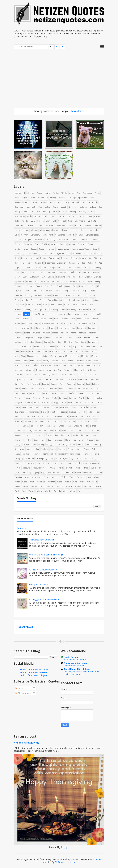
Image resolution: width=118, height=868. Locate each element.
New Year (58, 370)
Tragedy (77, 463)
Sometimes (19, 435)
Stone (68, 440)
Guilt (63, 309)
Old (95, 375)
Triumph (69, 468)
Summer (30, 449)
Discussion (62, 263)
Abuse (39, 193)
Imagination (70, 328)
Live (101, 347)
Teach (17, 454)
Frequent (38, 295)
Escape (51, 277)
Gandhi (25, 300)
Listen (87, 347)
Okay (89, 375)
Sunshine (62, 449)
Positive (53, 393)
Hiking (86, 319)
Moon (88, 361)
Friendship (58, 295)
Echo (24, 272)
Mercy (25, 361)
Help (56, 319)
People (25, 389)
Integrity (92, 333)
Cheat (70, 226)
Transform (94, 463)
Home (17, 323)
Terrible (96, 454)
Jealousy (18, 342)
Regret (73, 407)
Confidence (60, 235)
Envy (44, 277)
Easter (17, 272)
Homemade (27, 323)
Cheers (78, 226)
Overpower (95, 379)
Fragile (85, 291)
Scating (58, 421)
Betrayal (18, 212)
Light (75, 347)
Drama (61, 267)
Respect (63, 412)
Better (27, 212)
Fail (53, 281)
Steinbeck (59, 440)
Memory (95, 356)
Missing (46, 361)
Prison (90, 398)
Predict (98, 393)
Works (24, 491)
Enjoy (25, 277)
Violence (55, 477)
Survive (71, 449)
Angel (17, 198)
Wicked (68, 482)
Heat (35, 319)
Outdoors (59, 379)
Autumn (44, 202)
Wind (95, 482)
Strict (34, 445)
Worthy (48, 491)
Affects (64, 193)
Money (70, 361)
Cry (23, 254)
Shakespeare (51, 426)
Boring (53, 216)
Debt (17, 258)
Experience (19, 281)
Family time (19, 286)
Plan (93, 389)
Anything (62, 198)
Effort (42, 272)
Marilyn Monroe (65, 356)
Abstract (31, 193)
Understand (68, 472)
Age (79, 193)
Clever (83, 230)
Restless (73, 412)
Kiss (76, 342)
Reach (17, 407)
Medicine (85, 356)
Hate (69, 314)
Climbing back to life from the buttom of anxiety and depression (82, 673)
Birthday (47, 212)
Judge (31, 342)
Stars (50, 440)
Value (27, 477)
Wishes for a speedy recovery (43, 570)
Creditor (43, 249)
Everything (61, 277)
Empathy (72, 272)
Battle (48, 207)
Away (60, 202)
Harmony (61, 314)
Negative (97, 365)
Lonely (24, 351)
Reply (44, 412)
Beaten (55, 207)
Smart (65, 431)
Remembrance (33, 412)
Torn (38, 463)
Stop (75, 440)
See (95, 421)
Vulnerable (81, 477)
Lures (77, 351)
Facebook (45, 281)
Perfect (34, 389)
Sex (33, 426)
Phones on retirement (74, 666)
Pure (64, 403)
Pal (28, 384)
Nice (76, 370)
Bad (84, 202)
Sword (87, 449)
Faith (59, 281)
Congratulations (92, 235)
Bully (33, 221)
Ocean (82, 375)
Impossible (93, 328)
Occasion (73, 375)
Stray (98, 440)
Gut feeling (72, 309)
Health (99, 314)
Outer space (71, 379)
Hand (92, 309)
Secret (80, 421)
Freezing (28, 295)
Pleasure (24, 393)
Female (60, 286)
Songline (40, 435)
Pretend (46, 398)
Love (57, 351)
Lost (51, 351)
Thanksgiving (42, 458)
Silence (93, 426)
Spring (37, 440)
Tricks (60, 468)
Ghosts (97, 300)
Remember (19, 412)
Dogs (17, 267)
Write (65, 491)
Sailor (88, 417)
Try (30, 472)
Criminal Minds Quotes (81, 249)
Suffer (89, 445)
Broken (97, 216)
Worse (40, 491)
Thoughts (64, 458)
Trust (17, 472)
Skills (45, 431)
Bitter (62, 212)
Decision (34, 258)
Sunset (53, 449)
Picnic (78, 389)
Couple (72, 244)
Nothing (46, 375)
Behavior (84, 207)
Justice (39, 342)
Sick (86, 426)
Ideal (38, 328)
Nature (81, 365)
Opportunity (20, 379)
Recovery (64, 407)
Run (48, 417)
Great (91, 305)
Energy (17, 277)
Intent (49, 337)
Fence (68, 286)
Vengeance (37, 477)
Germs (63, 300)
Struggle (50, 445)
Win (88, 482)
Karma (47, 342)
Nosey (38, 375)
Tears (45, 454)
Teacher (26, 454)
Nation (72, 365)
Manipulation (42, 356)
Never (49, 370)
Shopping (78, 426)
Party (62, 384)
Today (93, 458)
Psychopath (47, 403)
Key (54, 342)
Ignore (52, 328)
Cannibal (62, 221)
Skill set (38, 431)
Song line (30, 435)
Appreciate (83, 198)
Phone (70, 389)
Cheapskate (60, 226)
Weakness (41, 482)
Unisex (78, 472)
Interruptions (59, 337)
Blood (91, 212)
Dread (69, 267)
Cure (29, 254)
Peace (17, 389)
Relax (94, 407)
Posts (19, 688)
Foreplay (49, 291)
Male (17, 356)
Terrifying (19, 458)
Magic (94, 351)
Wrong (73, 491)
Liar (59, 347)
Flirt (99, 286)
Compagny (35, 235)
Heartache (26, 319)
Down (45, 267)
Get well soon (74, 300)
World (32, 491)
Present (27, 398)
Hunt (96, 323)
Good (52, 305)
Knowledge (93, 342)
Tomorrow (29, 463)
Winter (26, 487)
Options (39, 379)
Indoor (27, 333)
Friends (48, 295)
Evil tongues (78, 277)
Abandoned (20, 193)
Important (82, 328)
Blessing (82, 212)
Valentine (18, 477)
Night (83, 370)
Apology (72, 198)
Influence (36, 333)
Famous (30, 286)
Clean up (55, 230)
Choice (18, 230)
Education (33, 272)
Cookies (45, 244)
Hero (73, 319)
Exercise (97, 277)
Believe (93, 207)
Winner (18, 487)
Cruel (17, 254)
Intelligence (28, 337)
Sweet (79, 449)
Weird (60, 482)
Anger (24, 198)
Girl (16, 305)
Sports (17, 440)
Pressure (37, 398)
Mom (63, 361)
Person (42, 389)
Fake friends (75, 281)
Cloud (98, 230)
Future (93, 295)
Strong (41, 445)
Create (34, 249)
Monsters (80, 361)
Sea (65, 421)
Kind (70, 342)
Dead (92, 254)
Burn (48, 221)
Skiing (30, 431)
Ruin (34, 417)
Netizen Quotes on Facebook (34, 670)
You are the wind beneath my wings (46, 555)
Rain (94, 403)
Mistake (55, 361)
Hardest (51, 314)
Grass (67, 305)
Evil (69, 277)
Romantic (19, 417)
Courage (81, 244)
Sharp (69, 426)
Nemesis (40, 370)
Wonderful (89, 487)
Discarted (39, 263)
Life (69, 347)
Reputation (53, 412)
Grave (84, 305)
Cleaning (65, 230)
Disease (72, 263)
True (86, 468)
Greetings (38, 309)
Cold (17, 235)
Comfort (25, 235)
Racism (87, 403)
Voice (72, 477)
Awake (53, 202)
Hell (50, 319)
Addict (56, 193)
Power (62, 393)
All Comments (23, 693)
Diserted (81, 263)
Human (73, 323)
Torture (46, 463)
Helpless (64, 319)
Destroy (83, 258)
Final (81, 286)
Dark (69, 254)
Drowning (97, 267)
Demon (43, 258)
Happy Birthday (39, 314)
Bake (41, 207)
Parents (45, 384)
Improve (18, 333)
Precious (89, 393)
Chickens (87, 226)
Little (94, 347)
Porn (45, 393)
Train (85, 463)
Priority (82, 398)
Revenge (82, 412)
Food (34, 291)
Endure (86, 272)
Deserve (65, 258)
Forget (66, 291)
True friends (95, 468)
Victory (47, 477)
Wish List (51, 487)
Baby (67, 202)
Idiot (45, 328)
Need (88, 365)
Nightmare (92, 370)
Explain (29, 281)
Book (45, 216)
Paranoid (36, 384)
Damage (37, 254)
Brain (75, 216)
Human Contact (85, 323)
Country (63, 244)
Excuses (88, 277)
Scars (50, 421)
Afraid (72, 193)
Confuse (80, 235)
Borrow (61, 216)
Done (37, 267)
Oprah (30, 379)
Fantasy (39, 286)
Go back (30, 305)
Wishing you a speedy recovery (44, 599)
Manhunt (31, 356)
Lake (17, 347)
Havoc (84, 314)
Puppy (57, 403)
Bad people (20, 207)
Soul (56, 435)
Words (98, 487)
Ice (33, 328)
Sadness (74, 417)
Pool (32, 393)
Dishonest (92, 263)
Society (87, 431)
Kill (65, 342)
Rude (27, 417)
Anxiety (53, 198)
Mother (35, 365)
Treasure (26, 468)
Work (17, 491)
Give (22, 305)
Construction (63, 240)
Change (39, 226)
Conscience (39, 240)
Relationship (84, 407)
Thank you (29, 458)
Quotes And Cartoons (75, 663)
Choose (34, 230)
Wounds (57, 491)
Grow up (55, 309)
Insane (73, 333)
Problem (99, 398)
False (90, 281)
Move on (57, 365)
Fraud (92, 291)
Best (100, 207)
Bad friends (93, 202)
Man (23, 356)
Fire (93, 286)
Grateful (75, 305)
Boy (68, 216)
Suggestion (19, 449)
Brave (82, 216)
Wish (43, 487)
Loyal (70, 351)
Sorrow (49, 435)
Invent (69, 337)
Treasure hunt (38, 468)
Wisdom (35, 487)
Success (81, 445)
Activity (48, 193)
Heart (17, 319)
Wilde (82, 482)
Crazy (26, 249)
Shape (62, 426)
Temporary (63, 454)
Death (100, 254)
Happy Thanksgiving (39, 584)
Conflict (71, 235)
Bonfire (37, 216)
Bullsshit (25, 221)
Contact (74, 240)
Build (17, 221)
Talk (94, 449)
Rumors (41, 417)
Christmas (44, 230)
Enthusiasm (34, 277)
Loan (17, 351)
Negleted (18, 370)
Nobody (18, 375)
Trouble (78, 468)
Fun (86, 295)
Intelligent (40, 337)
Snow (79, 431)
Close (90, 230)
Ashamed (19, 202)
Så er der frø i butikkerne (75, 659)
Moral (96, 361)
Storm (81, 440)
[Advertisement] (59, 76)
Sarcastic (28, 421)
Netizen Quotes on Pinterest (33, 672)
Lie (64, 347)
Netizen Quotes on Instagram (34, 675)
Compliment (48, 235)
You (80, 491)
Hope (37, 323)
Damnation (48, 254)
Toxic (69, 463)
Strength (18, 445)
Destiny (74, 258)
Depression (54, 258)
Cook (37, 244)
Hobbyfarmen (71, 657)
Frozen (68, 295)
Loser (38, 351)
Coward (91, 244)
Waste (97, 477)
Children (97, 226)
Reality (38, 407)
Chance (30, 226)
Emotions (62, 272)
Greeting (28, 309)
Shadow (40, 426)
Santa (95, 417)
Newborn (68, 370)
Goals (38, 305)
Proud (37, 403)
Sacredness (57, 417)
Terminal (86, 454)
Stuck (58, 445)
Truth (24, 472)
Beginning (73, 207)
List (81, 347)
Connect (18, 240)
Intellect (18, 337)
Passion (80, 384)
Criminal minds (63, 249)
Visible (64, 477)
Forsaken (76, 291)
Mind (32, 361)
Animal (32, 198)
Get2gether (87, 300)
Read (24, 407)
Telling (53, 454)
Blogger (65, 847)
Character (49, 226)
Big (33, 212)
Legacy (52, 347)
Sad (66, 417)
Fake (66, 281)
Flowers (18, 291)
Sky (51, 431)
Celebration (20, 226)
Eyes (37, 281)
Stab (44, 440)
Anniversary (43, 198)
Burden (41, 221)
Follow (26, 291)
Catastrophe (80, 221)
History (95, 319)
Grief (47, 309)
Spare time (65, 435)
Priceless (63, 398)
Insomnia (82, 333)
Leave (44, 347)
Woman (69, 487)
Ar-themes (96, 859)
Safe (81, 417)
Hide (79, 319)
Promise (28, 403)
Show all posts (78, 111)
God (45, 305)
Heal (92, 314)
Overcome (83, 379)
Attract (36, 202)
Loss (45, 351)
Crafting (18, 249)
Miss (39, 361)
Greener (18, 309)
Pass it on (71, 384)
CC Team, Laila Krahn (65, 862)
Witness (60, 487)
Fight (75, 286)
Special (75, 435)
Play (16, 393)
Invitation (88, 337)
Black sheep (71, 212)
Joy (25, 342)
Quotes (78, 403)
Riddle (91, 412)
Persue (62, 389)
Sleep (57, 431)
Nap (65, 365)
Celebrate (92, 221)
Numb (55, 375)
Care (70, 221)
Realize (46, 407)
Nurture (63, 375)
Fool (40, 291)
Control (18, 244)
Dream (87, 267)
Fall (84, 281)
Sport (95, 435)
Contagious (85, 240)
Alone (97, 193)
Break (89, 216)
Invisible (78, 337)
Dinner (17, 263)
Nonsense (28, 375)
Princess (73, 398)
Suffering (97, 445)
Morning (18, 365)
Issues (97, 337)
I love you (25, 328)
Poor (39, 393)
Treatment (51, 468)
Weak (32, 482)
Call (54, 221)
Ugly (43, 472)
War (90, 477)
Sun (37, 449)
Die (90, 258)
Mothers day (46, 365)
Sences (18, 426)
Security (88, 421)
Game (17, 300)
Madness (86, 351)
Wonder (78, 487)
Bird (39, 212)
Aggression (88, 193)
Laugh (24, 347)
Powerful (70, 393)
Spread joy (27, 440)
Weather (51, 482)
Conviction (28, 244)
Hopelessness (48, 323)
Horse (59, 323)
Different (98, 258)
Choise (26, 230)
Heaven (43, 319)
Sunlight (45, 449)
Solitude (95, 431)
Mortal (27, 365)
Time (79, 458)
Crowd (96, 249)
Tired (86, 458)
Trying (36, 472)
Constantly (51, 240)
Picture (86, 389)
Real (31, 407)
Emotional (51, 272)
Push (70, 403)
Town (62, 463)
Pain (23, 384)
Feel (53, 286)
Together (18, 463)
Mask (77, 356)
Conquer (28, 240)
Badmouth (31, 207)
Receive (55, 407)
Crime (51, 249)
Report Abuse (25, 627)
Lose (31, 351)
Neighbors (29, 370)
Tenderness (75, 454)
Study (65, 445)
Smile (72, 431)
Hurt (16, 328)
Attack (28, 202)
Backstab (76, 202)
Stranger (90, 440)
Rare (100, 403)
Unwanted (88, 472)
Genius (43, 300)
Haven (77, 314)
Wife (75, 482)
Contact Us (22, 528)
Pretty (54, 398)
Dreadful (78, 267)
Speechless (85, 435)
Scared (42, 421)
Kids (59, 342)
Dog (100, 263)
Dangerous (60, 254)
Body (29, 216)
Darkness (77, 254)
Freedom (18, 295)
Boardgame (20, 216)
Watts (25, 482)
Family (97, 281)
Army (92, 198)
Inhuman (46, 333)
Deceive (25, 258)
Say (36, 421)
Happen (18, 314)
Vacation (98, 472)
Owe (17, 384)
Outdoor (49, 379)
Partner (54, 384)
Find (87, 286)
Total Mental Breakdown (77, 669)
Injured (55, 333)
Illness (60, 328)
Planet (100, 389)
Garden (34, 300)
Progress (18, 403)
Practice (80, 393)
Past (88, 384)
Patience (96, 384)
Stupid (72, 445)
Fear (47, 286)
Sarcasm (18, 421)
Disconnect (50, 263)
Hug (66, 323)
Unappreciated (54, 472)
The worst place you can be (42, 540)
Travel (17, 468)
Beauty (64, 207)
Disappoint (27, 263)
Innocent (64, 333)
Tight (72, 458)
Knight (83, 342)
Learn (37, 347)
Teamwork (36, 454)
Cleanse (74, 230)
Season (72, 421)
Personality (52, 389)
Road (98, 412)
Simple (17, 431)
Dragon (53, 267)
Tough (54, 463)
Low (64, 351)
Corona (54, 244)
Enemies (95, 272)
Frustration (77, 295)
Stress (27, 445)
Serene (26, 426)
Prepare (18, 398)
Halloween (83, 309)
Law (30, 347)
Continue (96, 240)
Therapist (54, 458)
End (79, 272)
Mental (17, 361)
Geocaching (53, 300)
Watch (17, 482)
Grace (59, 305)
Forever (58, 291)
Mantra (53, 356)
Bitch (55, 212)
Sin (24, 431)
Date (86, 254)
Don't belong (27, 267)
